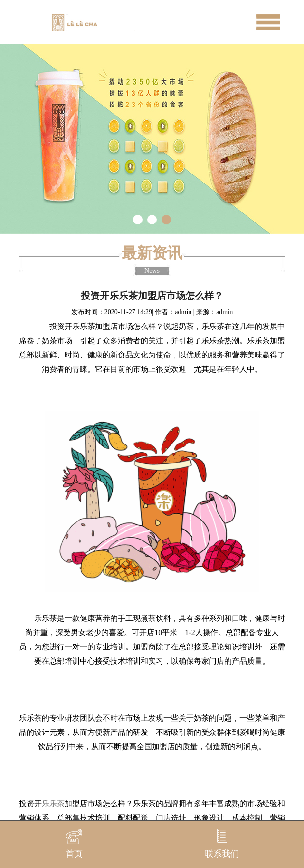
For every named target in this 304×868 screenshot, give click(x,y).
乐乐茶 (53, 804)
